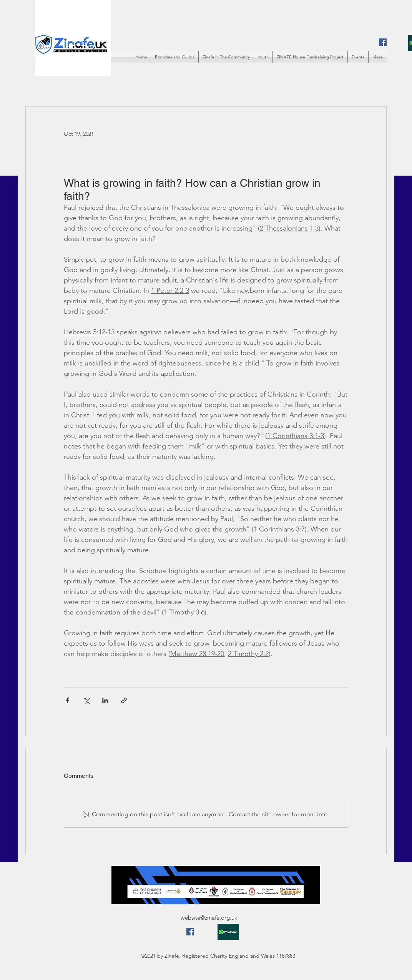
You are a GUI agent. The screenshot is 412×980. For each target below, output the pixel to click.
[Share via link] (124, 700)
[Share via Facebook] (67, 700)
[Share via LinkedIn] (105, 700)
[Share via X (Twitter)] (86, 700)
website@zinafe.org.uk (209, 918)
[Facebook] (383, 42)
